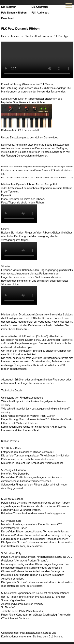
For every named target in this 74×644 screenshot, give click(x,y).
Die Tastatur (10, 7)
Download (7, 18)
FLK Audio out (41, 13)
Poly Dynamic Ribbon (15, 13)
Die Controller (41, 7)
